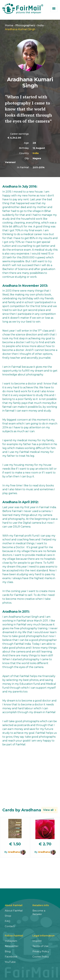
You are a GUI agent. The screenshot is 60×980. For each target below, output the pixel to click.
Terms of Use (40, 946)
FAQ (8, 921)
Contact (10, 926)
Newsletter (12, 946)
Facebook (11, 957)
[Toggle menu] (54, 8)
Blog (8, 951)
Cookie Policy (41, 957)
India (40, 25)
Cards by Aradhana (22, 810)
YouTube (10, 962)
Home (9, 25)
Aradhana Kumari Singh (20, 29)
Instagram (11, 941)
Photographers (25, 25)
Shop (8, 916)
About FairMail (14, 911)
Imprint (37, 941)
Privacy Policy (41, 951)
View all (48, 810)
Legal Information (44, 936)
